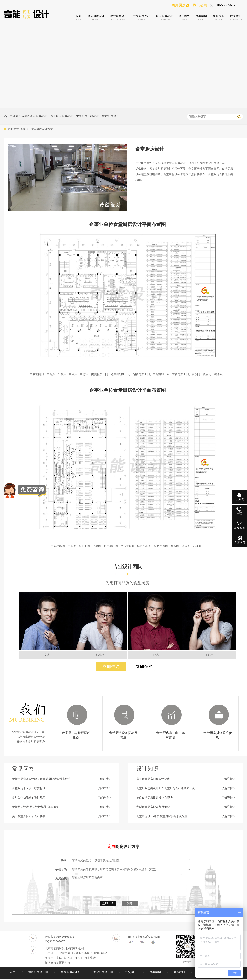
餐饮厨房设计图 (71, 972)
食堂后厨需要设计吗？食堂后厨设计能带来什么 (41, 779)
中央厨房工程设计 (87, 116)
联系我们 (180, 972)
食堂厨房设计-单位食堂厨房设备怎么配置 (162, 816)
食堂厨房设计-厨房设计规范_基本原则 (35, 807)
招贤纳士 (131, 972)
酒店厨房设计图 (38, 972)
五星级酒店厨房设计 (34, 116)
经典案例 (156, 972)
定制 (112, 847)
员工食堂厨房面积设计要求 (29, 816)
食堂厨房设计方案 (42, 129)
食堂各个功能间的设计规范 (29, 798)
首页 (23, 129)
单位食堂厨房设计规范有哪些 (154, 798)
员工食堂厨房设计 (61, 116)
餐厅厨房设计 (111, 116)
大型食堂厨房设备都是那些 (153, 807)
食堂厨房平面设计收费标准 (29, 788)
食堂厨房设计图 (103, 972)
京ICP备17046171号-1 (69, 958)
